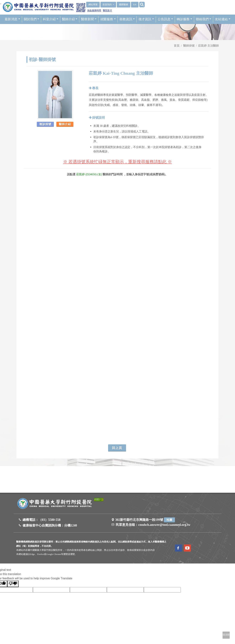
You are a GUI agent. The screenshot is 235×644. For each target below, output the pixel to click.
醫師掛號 (189, 46)
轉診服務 (184, 19)
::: (1, 4)
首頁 (177, 46)
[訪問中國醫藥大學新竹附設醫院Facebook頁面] (178, 548)
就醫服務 (108, 19)
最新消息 (12, 19)
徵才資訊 (146, 19)
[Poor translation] (13, 584)
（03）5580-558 (50, 520)
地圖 (169, 520)
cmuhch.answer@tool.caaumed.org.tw (164, 525)
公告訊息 (165, 19)
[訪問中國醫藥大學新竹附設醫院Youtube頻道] (187, 548)
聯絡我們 (204, 19)
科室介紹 (51, 19)
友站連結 (223, 19)
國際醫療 (124, 5)
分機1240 (71, 525)
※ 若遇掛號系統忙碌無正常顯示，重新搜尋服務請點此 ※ (117, 162)
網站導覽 (93, 5)
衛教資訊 (127, 19)
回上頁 (117, 448)
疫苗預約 (107, 5)
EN (135, 5)
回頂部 (226, 635)
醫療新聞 (89, 19)
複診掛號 (45, 124)
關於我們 (32, 19)
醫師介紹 (70, 19)
